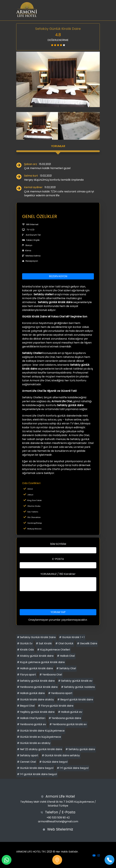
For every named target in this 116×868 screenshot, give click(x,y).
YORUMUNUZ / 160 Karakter (58, 574)
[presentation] (58, 600)
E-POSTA (58, 559)
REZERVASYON (58, 276)
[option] (58, 79)
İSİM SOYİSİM (58, 544)
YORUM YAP (58, 612)
